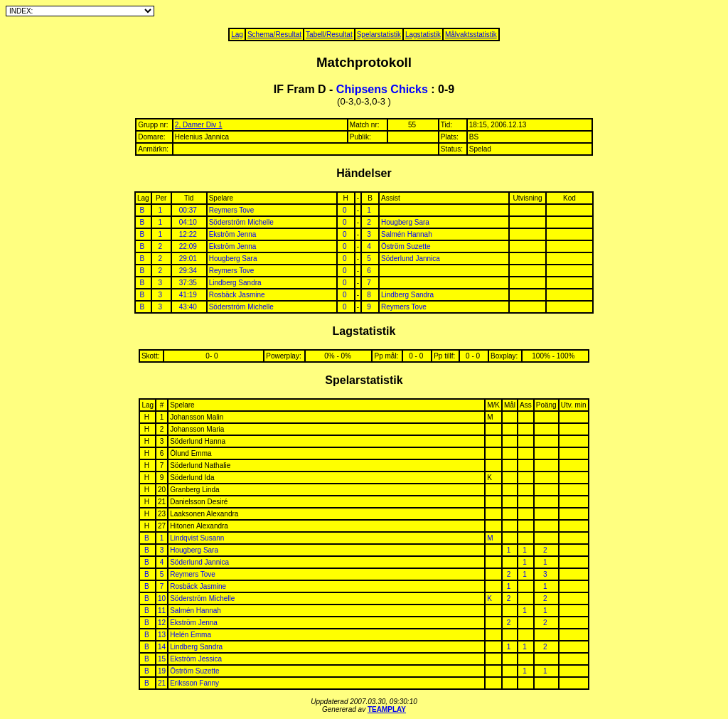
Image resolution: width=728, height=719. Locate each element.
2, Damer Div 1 (199, 125)
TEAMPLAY (387, 709)
